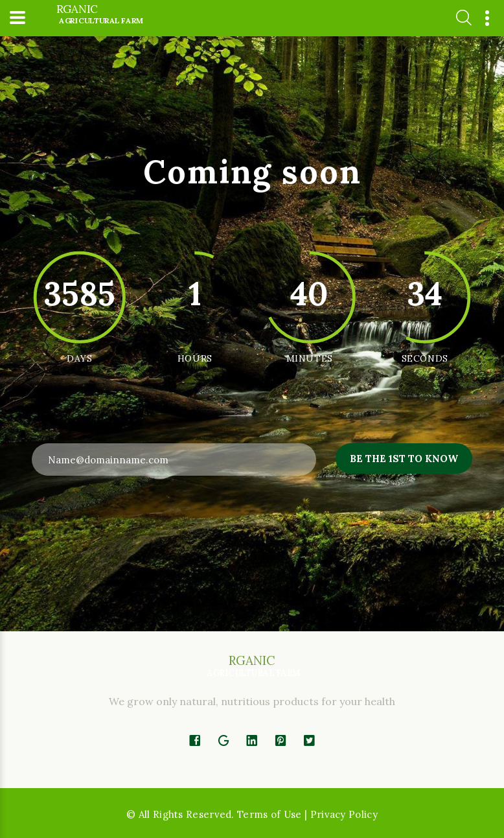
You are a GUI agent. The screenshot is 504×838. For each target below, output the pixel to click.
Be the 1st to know (404, 459)
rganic (99, 15)
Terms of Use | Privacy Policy (307, 814)
